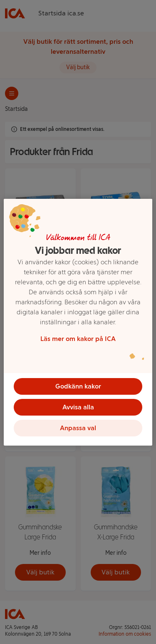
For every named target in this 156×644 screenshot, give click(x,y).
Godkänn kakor (78, 386)
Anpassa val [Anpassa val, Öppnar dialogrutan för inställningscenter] (78, 428)
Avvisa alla (78, 407)
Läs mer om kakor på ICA (78, 339)
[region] (78, 322)
